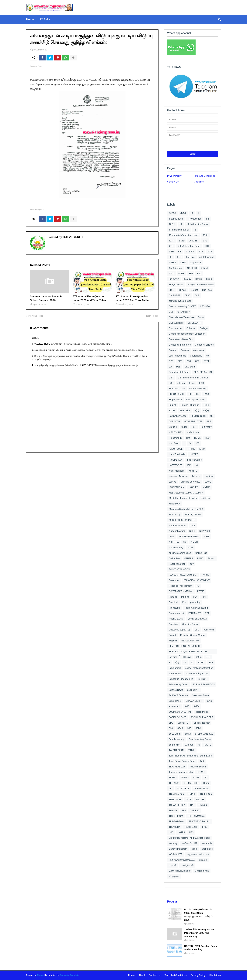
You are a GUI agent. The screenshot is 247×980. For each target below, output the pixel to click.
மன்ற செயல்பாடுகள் (180, 871)
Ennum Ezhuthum (190, 405)
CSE (197, 361)
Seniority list (175, 701)
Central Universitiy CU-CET (182, 306)
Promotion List (176, 613)
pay (192, 564)
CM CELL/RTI (194, 323)
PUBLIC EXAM (176, 619)
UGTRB (181, 832)
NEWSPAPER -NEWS (189, 537)
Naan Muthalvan (177, 526)
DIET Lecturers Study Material (193, 378)
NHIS (207, 537)
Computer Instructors (180, 345)
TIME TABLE (183, 789)
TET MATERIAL (191, 783)
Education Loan (177, 389)
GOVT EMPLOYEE (193, 422)
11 (181, 224)
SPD (171, 723)
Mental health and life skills (183, 498)
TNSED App (206, 794)
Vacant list (207, 843)
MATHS (206, 487)
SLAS (209, 701)
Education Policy (198, 389)
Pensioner (174, 580)
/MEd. (183, 213)
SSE (189, 728)
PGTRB (201, 591)
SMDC (197, 706)
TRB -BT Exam (176, 816)
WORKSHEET (176, 854)
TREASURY (174, 827)
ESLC (206, 405)
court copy (199, 350)
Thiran (206, 783)
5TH (207, 246)
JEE (189, 465)
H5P (194, 427)
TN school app (176, 794)
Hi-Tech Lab (193, 432)
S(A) (177, 663)
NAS (193, 526)
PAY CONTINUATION (179, 569)
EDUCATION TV (177, 394)
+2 (192, 213)
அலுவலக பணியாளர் (198, 854)
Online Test (174, 558)
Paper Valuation (177, 564)
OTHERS (189, 558)
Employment (175, 400)
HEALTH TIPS (176, 432)
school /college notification (199, 668)
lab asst (196, 476)
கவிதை (203, 860)
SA (185, 663)
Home (131, 975)
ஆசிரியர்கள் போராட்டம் (182, 860)
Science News (176, 690)
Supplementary (177, 739)
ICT (198, 443)
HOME (197, 438)
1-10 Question (194, 219)
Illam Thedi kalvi (177, 454)
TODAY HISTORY (177, 805)
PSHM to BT (195, 613)
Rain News (209, 630)
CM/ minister (176, 328)
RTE (208, 657)
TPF (192, 805)
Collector (191, 328)
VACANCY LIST (190, 843)
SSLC (198, 728)
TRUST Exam (191, 827)
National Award (177, 531)
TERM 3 (185, 778)
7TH (201, 252)
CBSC (187, 295)
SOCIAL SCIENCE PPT (180, 712)
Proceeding (175, 608)
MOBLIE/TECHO (193, 515)
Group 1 (173, 427)
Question (173, 624)
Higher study (175, 438)
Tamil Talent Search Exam (182, 761)
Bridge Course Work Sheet (201, 285)
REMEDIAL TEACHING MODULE (185, 646)
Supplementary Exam (200, 739)
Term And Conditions (204, 176)
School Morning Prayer (197, 674)
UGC (171, 832)
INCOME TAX (176, 460)
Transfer (173, 811)
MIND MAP (174, 504)
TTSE (204, 827)
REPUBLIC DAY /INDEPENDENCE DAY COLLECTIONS (188, 652)
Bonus (199, 279)
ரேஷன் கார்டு (202, 871)
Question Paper (190, 624)
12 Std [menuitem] (44, 19)
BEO (199, 274)
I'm (190, 443)
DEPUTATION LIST (203, 372)
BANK (181, 274)
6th (180, 252)
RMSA (199, 657)
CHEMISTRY (184, 312)
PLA (195, 597)
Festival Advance (178, 416)
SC (192, 663)
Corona (173, 350)
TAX (202, 761)
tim (171, 789)
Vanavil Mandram (178, 849)
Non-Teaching (176, 548)
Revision (173, 657)
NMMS (194, 542)
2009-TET (194, 241)
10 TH (172, 224)
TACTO (208, 745)
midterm (205, 498)
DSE (171, 383)
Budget (194, 290)
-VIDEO (172, 213)
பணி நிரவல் (187, 865)
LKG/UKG (193, 487)
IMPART (194, 454)
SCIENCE (202, 679)
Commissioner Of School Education (187, 334)
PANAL (211, 558)
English (173, 405)
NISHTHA (174, 542)
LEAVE (208, 482)
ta (199, 745)
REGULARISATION (190, 641)
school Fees (175, 674)
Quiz (197, 630)
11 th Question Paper (197, 224)
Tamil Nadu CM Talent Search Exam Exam (190, 756)
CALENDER (175, 295)
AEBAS (172, 263)
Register (173, 641)
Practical (173, 602)
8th (171, 257)
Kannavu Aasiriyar (178, 476)
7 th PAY (190, 252)
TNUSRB (200, 800)
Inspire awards (194, 460)
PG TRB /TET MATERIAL (181, 591)
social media (202, 712)
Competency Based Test (181, 339)
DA (170, 367)
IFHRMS (191, 449)
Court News (196, 356)
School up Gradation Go (181, 679)
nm (185, 542)
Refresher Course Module (193, 635)
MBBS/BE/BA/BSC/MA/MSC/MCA (186, 493)
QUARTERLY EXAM (197, 619)
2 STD (182, 241)
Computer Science (204, 345)
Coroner (185, 350)
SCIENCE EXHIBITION (204, 685)
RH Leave (186, 657)
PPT (204, 597)
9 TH (179, 257)
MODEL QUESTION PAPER (182, 520)
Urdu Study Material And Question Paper (190, 838)
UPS (191, 832)
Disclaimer (199, 182)
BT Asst (182, 290)
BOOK (209, 279)
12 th (206, 235)
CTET (206, 361)
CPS (180, 361)
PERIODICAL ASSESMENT (197, 580)
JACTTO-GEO (176, 465)
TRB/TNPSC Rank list (200, 821)
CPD (171, 361)
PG (198, 586)
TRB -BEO (195, 811)
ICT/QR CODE (176, 449)
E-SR (201, 383)
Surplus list (175, 745)
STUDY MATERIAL (204, 734)
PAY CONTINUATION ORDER (183, 575)
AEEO (183, 263)
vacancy (173, 843)
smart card (174, 706)
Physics (173, 597)
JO (196, 465)
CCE (197, 295)
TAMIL (192, 750)
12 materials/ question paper (184, 235)
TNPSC (192, 794)
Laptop (172, 482)
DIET (171, 378)
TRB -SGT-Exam (177, 821)
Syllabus (189, 745)
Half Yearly (206, 427)
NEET (192, 531)
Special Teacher (202, 723)
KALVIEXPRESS (74, 237)
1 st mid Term (176, 219)
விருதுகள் (174, 876)
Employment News (196, 400)
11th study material (179, 230)
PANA (200, 558)
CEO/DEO (205, 306)
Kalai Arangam (177, 471)
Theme (40, 975)
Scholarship (175, 668)
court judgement (177, 356)
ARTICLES (192, 268)
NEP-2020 (205, 531)
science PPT (193, 690)
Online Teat (201, 553)
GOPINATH (174, 422)
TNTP (188, 800)
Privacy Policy (174, 176)
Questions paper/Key (180, 630)
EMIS (206, 394)
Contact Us (173, 182)
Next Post (151, 316)
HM (188, 438)
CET (171, 312)
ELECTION (194, 394)
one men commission (180, 553)
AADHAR (190, 257)
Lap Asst (209, 476)
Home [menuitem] (30, 19)
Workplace (207, 849)
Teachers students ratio (181, 772)
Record (172, 635)
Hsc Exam (174, 443)
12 (195, 230)
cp (208, 356)
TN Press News (201, 789)
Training (203, 805)
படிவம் (173, 865)
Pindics (185, 597)
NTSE (190, 548)
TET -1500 (174, 783)
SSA (171, 728)
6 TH (171, 252)
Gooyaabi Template (70, 975)
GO (212, 416)
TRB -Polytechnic (196, 816)
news (172, 537)
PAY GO (205, 575)
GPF (209, 422)
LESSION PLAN (177, 487)
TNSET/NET (175, 800)
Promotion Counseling (196, 608)
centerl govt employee (180, 301)
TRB (184, 811)
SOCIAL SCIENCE (178, 717)
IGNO (202, 449)
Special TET (184, 723)
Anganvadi (196, 263)
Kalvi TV (193, 471)
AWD (171, 274)
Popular (172, 902)
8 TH (210, 252)
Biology (187, 279)
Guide (184, 427)
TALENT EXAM (176, 750)
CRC (189, 361)
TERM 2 (173, 778)
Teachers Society (198, 767)
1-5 (207, 219)
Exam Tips (185, 411)
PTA (207, 613)
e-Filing (181, 383)
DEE (178, 367)
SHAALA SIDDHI (194, 701)
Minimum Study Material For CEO (186, 509)
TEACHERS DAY (177, 767)
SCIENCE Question (178, 695)
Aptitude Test (176, 268)
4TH (171, 246)
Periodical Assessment (181, 586)
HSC (207, 438)
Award (204, 268)
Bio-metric (174, 279)
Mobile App (175, 515)
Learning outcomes (190, 482)
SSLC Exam (175, 734)
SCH (211, 663)
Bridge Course (176, 285)
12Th (172, 241)
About (142, 975)
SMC (187, 706)
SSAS (180, 728)
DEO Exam (190, 367)
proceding (195, 602)
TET (205, 778)
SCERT (201, 663)
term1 (196, 778)
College (204, 328)
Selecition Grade (200, 695)
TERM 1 (201, 772)
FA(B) (206, 411)
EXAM (172, 411)
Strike (188, 734)
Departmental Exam (179, 372)
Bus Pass (207, 290)
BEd (191, 274)
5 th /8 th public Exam (189, 246)
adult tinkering (207, 257)
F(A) (197, 411)
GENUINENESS (198, 416)
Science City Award (179, 685)
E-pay (192, 383)
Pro (184, 602)
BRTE (172, 290)
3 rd (205, 241)
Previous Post (35, 316)
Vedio (195, 849)
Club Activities (176, 323)
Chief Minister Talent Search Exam (186, 317)
